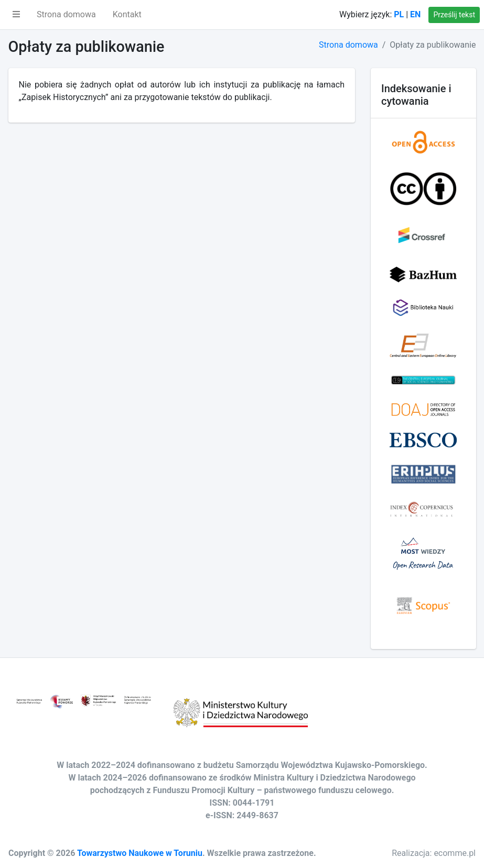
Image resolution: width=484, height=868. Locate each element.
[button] (16, 15)
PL (399, 14)
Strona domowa (66, 14)
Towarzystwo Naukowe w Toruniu (140, 853)
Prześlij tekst (454, 15)
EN (415, 14)
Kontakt (127, 14)
